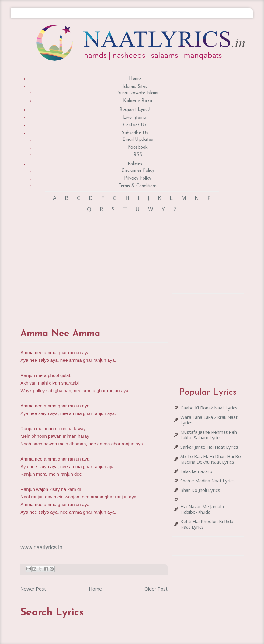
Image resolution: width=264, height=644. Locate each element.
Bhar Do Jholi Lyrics (200, 490)
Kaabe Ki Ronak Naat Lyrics (209, 408)
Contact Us (135, 125)
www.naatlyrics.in (41, 547)
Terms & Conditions (138, 186)
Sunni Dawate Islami (138, 93)
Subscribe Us (135, 133)
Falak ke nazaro (196, 471)
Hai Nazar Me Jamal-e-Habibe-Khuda (204, 509)
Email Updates (138, 140)
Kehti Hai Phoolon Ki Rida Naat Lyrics (207, 524)
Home (135, 79)
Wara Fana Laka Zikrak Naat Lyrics (209, 420)
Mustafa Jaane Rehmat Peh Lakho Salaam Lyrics (209, 435)
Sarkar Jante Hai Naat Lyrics (209, 447)
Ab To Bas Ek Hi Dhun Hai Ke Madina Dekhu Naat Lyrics (211, 459)
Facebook (138, 147)
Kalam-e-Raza (138, 101)
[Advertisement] (128, 266)
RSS (138, 155)
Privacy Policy (138, 178)
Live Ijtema (135, 118)
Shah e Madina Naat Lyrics (208, 481)
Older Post (156, 589)
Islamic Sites (135, 87)
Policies (135, 164)
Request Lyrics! (135, 110)
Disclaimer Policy (138, 171)
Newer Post (33, 589)
